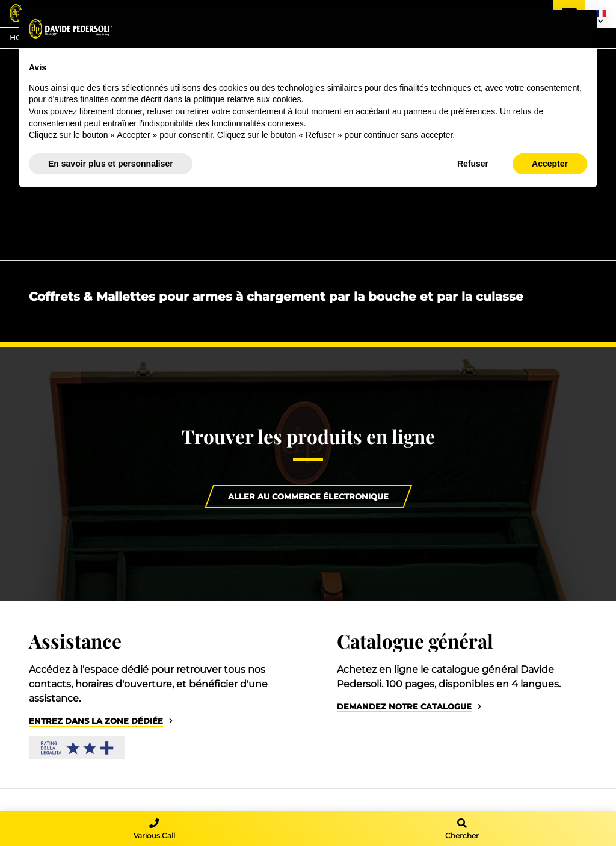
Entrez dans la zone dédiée (96, 721)
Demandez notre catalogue (404, 707)
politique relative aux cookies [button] (247, 99)
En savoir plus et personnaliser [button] (111, 164)
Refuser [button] (473, 164)
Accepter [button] (550, 164)
